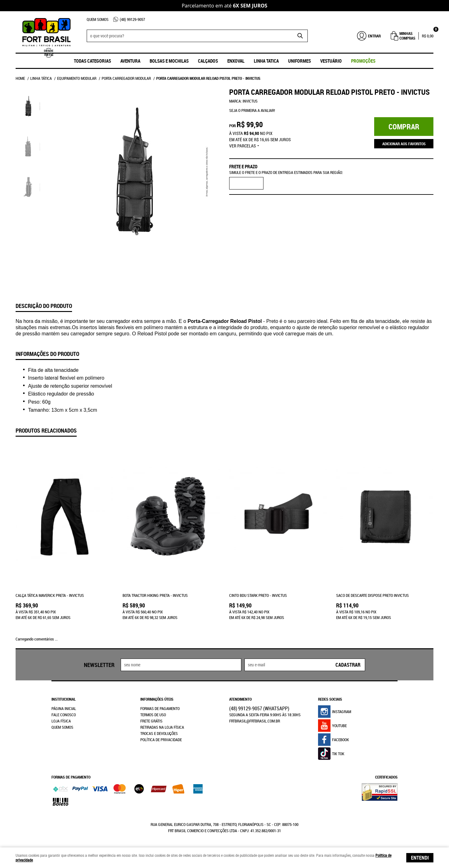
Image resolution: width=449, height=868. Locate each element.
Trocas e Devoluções (159, 733)
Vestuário (331, 61)
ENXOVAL (236, 61)
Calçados (208, 61)
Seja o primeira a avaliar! (252, 110)
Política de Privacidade (161, 740)
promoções (363, 61)
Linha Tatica (266, 61)
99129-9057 (132, 19)
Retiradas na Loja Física (162, 727)
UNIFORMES (299, 61)
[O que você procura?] (300, 36)
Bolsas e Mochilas (169, 61)
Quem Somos (98, 19)
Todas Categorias (92, 61)
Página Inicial (64, 708)
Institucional (64, 699)
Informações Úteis (157, 699)
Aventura (130, 61)
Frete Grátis (151, 721)
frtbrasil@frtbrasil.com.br (255, 721)
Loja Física (61, 721)
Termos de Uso (153, 715)
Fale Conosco (64, 715)
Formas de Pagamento (160, 708)
